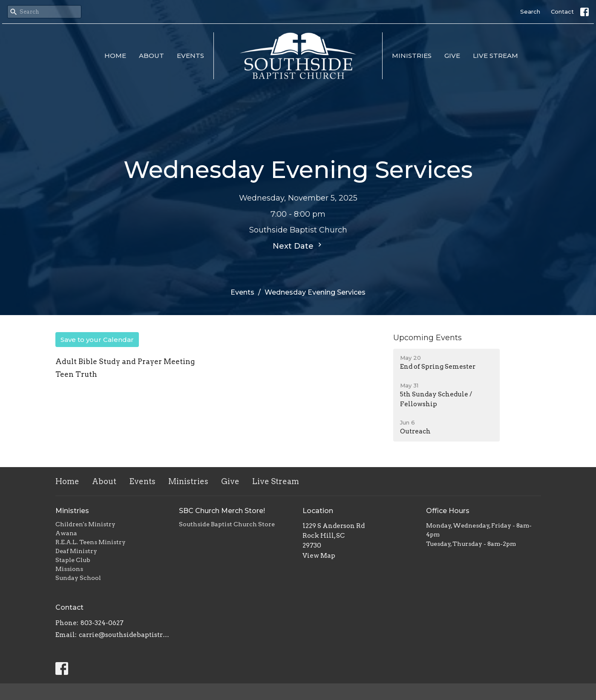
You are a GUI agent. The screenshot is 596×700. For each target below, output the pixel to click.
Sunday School (78, 578)
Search (530, 11)
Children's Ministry (85, 524)
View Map (319, 556)
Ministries (412, 56)
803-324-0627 (102, 623)
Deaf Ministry (76, 551)
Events (190, 56)
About (151, 56)
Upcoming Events (428, 338)
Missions (69, 569)
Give (452, 56)
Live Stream (495, 56)
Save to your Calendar (97, 340)
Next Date (298, 246)
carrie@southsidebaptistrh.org (125, 635)
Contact (562, 11)
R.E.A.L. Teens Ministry (91, 542)
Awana (66, 533)
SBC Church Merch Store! (222, 511)
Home (115, 56)
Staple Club (73, 560)
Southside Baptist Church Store (227, 524)
